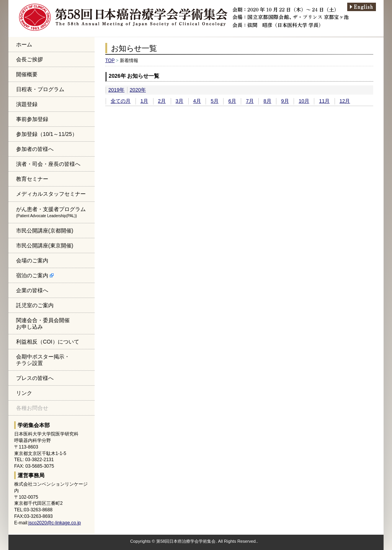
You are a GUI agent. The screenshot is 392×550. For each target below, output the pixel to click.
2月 (162, 101)
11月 (324, 101)
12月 (345, 101)
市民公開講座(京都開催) (45, 231)
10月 (304, 101)
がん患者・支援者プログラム (51, 212)
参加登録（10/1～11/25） (47, 134)
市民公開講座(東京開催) (45, 246)
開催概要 (27, 74)
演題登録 (27, 104)
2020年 (138, 90)
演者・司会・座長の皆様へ (48, 164)
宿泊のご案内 (35, 275)
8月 (267, 101)
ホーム (24, 44)
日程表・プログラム (40, 89)
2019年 (116, 90)
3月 (180, 101)
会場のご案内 (32, 260)
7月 (250, 101)
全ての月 (121, 101)
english (364, 7)
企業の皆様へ (32, 290)
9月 (285, 101)
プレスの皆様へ (35, 378)
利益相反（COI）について (48, 342)
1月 (144, 101)
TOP (110, 61)
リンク (24, 393)
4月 (197, 101)
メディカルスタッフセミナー (51, 194)
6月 (232, 101)
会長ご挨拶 (29, 59)
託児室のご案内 (35, 305)
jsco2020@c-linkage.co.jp (55, 523)
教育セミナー (32, 179)
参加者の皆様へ (35, 149)
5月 (214, 101)
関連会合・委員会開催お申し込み (43, 323)
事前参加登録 (32, 119)
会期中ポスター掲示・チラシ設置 (43, 360)
